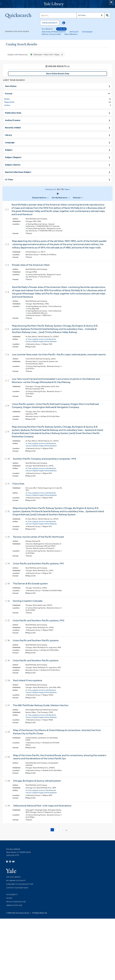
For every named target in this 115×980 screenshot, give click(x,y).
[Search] (58, 15)
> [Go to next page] (66, 830)
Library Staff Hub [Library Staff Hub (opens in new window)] (14, 905)
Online (7, 105)
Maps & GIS (9, 102)
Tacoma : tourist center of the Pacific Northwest (38, 537)
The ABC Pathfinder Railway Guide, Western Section (41, 705)
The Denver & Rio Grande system (30, 584)
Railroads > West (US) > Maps (44, 55)
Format (9, 93)
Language (10, 142)
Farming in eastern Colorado (28, 601)
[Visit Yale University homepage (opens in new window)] (11, 870)
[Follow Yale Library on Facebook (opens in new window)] (7, 862)
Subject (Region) (13, 157)
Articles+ (74, 32)
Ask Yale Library (13, 877)
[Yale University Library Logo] (57, 4)
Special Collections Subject (18, 172)
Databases (87, 32)
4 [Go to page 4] (63, 830)
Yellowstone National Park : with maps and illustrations (42, 806)
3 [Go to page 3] (59, 830)
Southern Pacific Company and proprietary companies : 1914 (44, 459)
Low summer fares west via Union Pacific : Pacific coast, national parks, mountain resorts (59, 354)
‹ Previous (58, 189)
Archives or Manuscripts (54, 32)
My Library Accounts (16, 881)
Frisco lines (18, 484)
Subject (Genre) (13, 165)
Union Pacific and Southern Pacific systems (36, 640)
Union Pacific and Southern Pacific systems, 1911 (38, 563)
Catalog (61, 29)
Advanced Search (50, 23)
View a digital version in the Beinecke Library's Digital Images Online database (41, 340)
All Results (47, 29)
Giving (9, 898)
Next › (68, 189)
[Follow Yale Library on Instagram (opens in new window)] (10, 862)
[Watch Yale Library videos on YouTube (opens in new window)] (13, 862)
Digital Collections (51, 34)
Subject (9, 150)
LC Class (9, 179)
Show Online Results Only (58, 74)
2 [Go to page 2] (56, 830)
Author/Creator (13, 120)
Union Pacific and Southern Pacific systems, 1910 (38, 620)
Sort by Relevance (60, 198)
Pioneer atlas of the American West (31, 265)
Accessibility (12, 895)
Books (7, 99)
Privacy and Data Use (16, 902)
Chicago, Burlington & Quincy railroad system (37, 781)
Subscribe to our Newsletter (20, 884)
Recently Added (13, 127)
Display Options (39, 198)
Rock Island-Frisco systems (28, 680)
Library (9, 135)
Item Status (11, 86)
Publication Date (13, 113)
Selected (77, 198)
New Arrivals (71, 34)
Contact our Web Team (17, 888)
